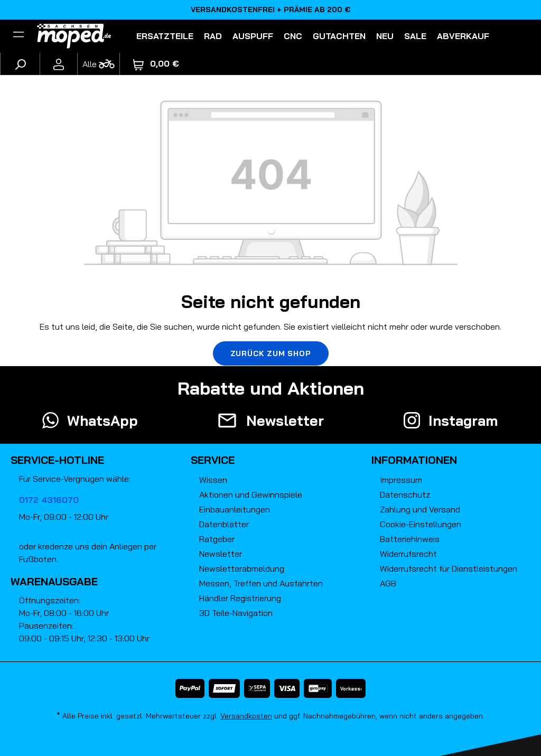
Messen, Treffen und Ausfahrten (261, 583)
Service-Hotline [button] (57, 460)
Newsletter (221, 554)
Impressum (401, 480)
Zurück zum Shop (271, 353)
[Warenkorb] (156, 64)
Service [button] (213, 460)
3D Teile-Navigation (236, 613)
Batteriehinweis (410, 539)
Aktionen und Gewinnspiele (251, 494)
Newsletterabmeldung (242, 568)
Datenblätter (224, 524)
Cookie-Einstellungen (421, 524)
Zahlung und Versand (420, 509)
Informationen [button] (414, 460)
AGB (388, 583)
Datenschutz (405, 494)
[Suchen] (20, 64)
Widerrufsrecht (408, 554)
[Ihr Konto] (59, 64)
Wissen (213, 480)
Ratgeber (217, 539)
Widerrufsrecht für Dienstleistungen (449, 568)
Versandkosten (246, 716)
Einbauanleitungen (235, 509)
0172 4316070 (49, 500)
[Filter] (18, 36)
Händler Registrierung (240, 598)
